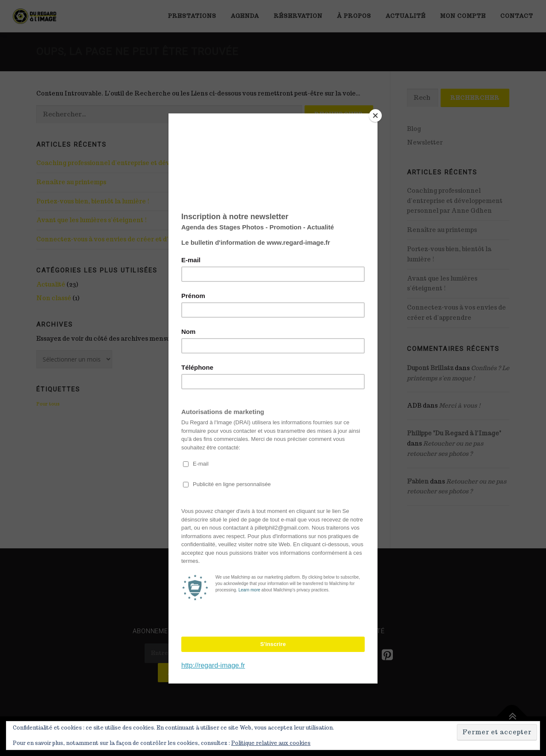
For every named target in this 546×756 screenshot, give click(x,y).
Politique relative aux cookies (271, 743)
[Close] (375, 116)
